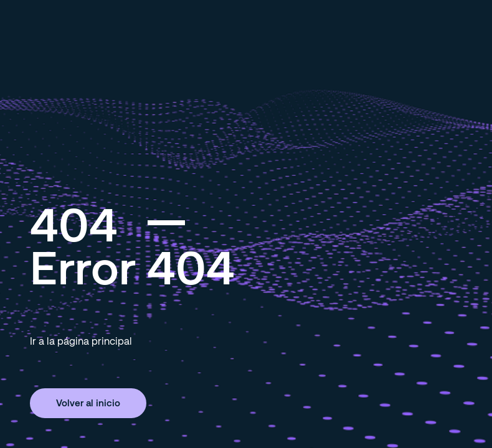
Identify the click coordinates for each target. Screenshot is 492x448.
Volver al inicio (88, 403)
